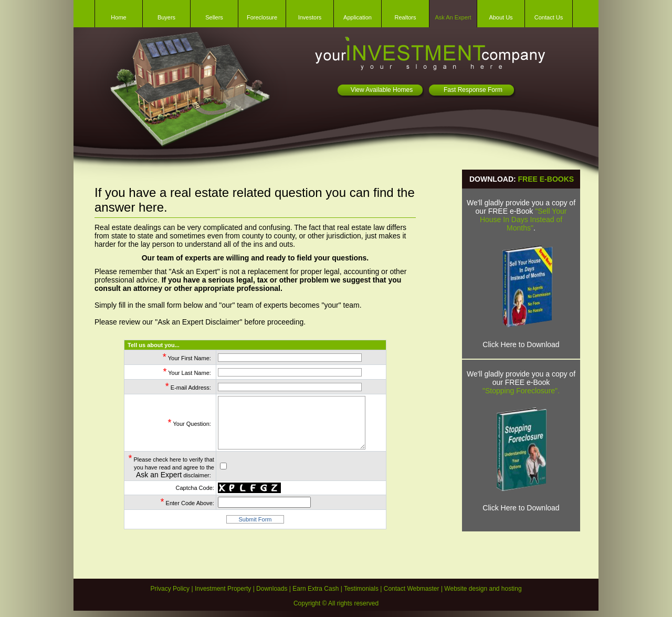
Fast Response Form (473, 90)
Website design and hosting (483, 589)
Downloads (272, 589)
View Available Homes (382, 90)
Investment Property (223, 589)
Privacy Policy (170, 589)
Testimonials (361, 589)
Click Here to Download (521, 344)
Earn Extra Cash (316, 589)
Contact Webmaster (412, 589)
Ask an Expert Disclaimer (198, 322)
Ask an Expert (159, 475)
